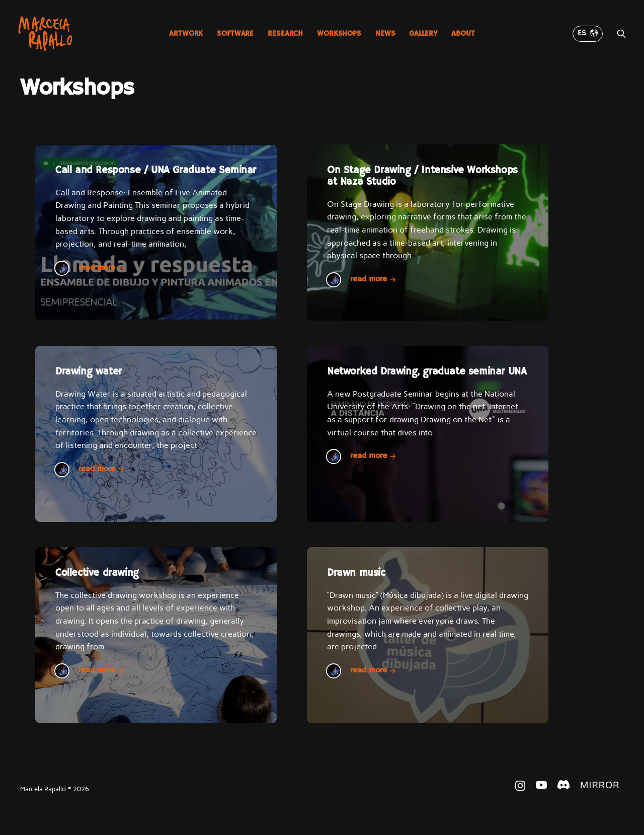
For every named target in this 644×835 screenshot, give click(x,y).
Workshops (339, 33)
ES (588, 33)
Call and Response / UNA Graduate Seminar (156, 170)
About (463, 33)
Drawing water (89, 372)
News (385, 33)
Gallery (423, 33)
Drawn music (356, 573)
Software (235, 33)
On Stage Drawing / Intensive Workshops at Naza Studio (422, 176)
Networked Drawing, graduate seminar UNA (427, 372)
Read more (102, 268)
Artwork (186, 33)
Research (285, 33)
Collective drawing (97, 573)
